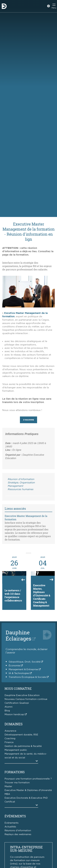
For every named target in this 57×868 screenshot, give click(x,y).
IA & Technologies (19, 673)
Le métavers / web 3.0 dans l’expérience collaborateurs (13, 595)
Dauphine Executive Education (22, 695)
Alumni (9, 707)
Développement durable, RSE (21, 735)
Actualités (10, 827)
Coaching (10, 739)
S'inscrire (28, 420)
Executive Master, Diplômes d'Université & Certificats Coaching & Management (42, 595)
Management (15, 486)
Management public (16, 750)
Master (8, 786)
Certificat (10, 802)
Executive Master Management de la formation (26, 518)
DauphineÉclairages (18, 635)
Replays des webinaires (18, 834)
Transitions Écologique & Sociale (27, 677)
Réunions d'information (18, 831)
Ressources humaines (20, 489)
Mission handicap (14, 715)
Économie (14, 666)
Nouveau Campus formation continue (26, 699)
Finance (9, 742)
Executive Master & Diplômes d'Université (28, 790)
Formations (15, 772)
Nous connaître (18, 689)
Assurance (10, 731)
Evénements (11, 823)
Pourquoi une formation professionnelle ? (28, 779)
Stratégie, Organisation (21, 483)
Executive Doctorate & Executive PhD (26, 798)
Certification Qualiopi (17, 703)
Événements (15, 816)
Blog (7, 711)
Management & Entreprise (23, 669)
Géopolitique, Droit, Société (24, 662)
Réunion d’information (21, 479)
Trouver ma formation (17, 783)
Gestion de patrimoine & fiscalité (23, 746)
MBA (7, 794)
